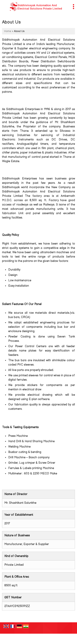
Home (8, 31)
